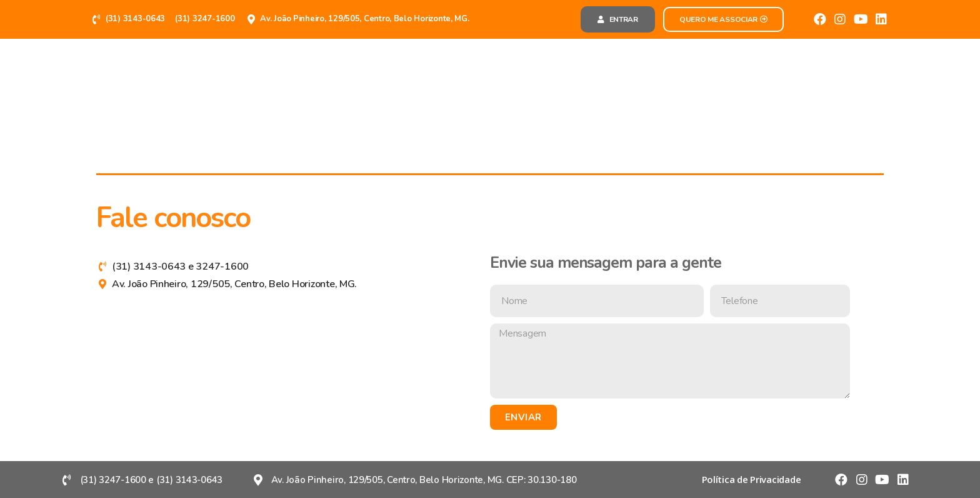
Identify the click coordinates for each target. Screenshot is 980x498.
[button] (618, 19)
